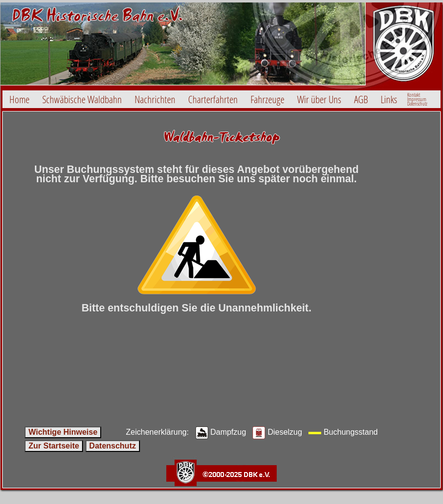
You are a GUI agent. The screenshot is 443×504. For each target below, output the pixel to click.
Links (389, 99)
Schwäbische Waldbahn (82, 99)
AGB (361, 99)
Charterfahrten (213, 99)
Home (19, 99)
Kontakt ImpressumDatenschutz (417, 99)
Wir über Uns (319, 99)
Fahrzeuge (267, 99)
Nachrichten (155, 99)
